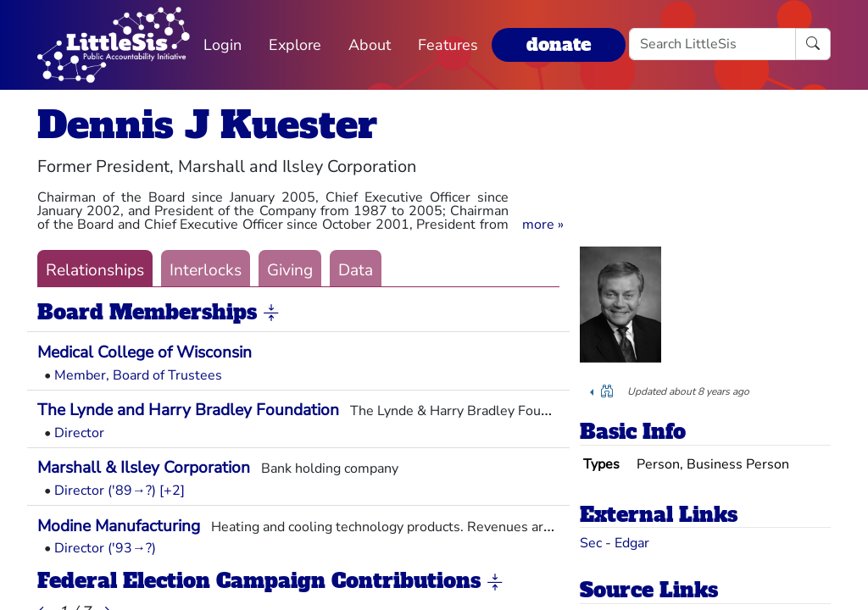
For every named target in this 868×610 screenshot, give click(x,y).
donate (559, 44)
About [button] (370, 45)
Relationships (95, 270)
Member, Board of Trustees (138, 375)
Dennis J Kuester (207, 125)
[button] (543, 225)
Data (356, 270)
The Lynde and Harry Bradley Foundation (188, 410)
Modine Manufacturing (119, 526)
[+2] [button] (172, 491)
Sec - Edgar (615, 543)
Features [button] (448, 45)
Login (223, 45)
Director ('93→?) (105, 548)
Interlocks (206, 270)
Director (79, 433)
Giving (290, 270)
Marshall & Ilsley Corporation (144, 468)
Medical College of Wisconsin (145, 352)
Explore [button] (295, 45)
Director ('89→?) (105, 491)
